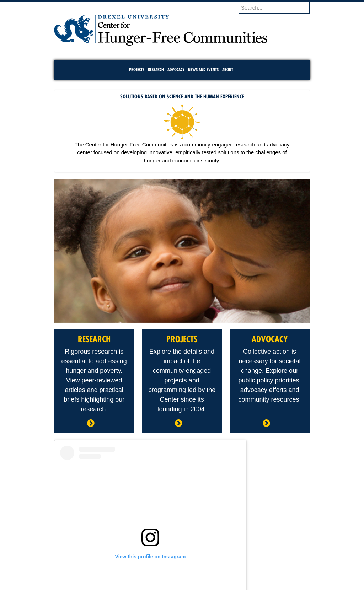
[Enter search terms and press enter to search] (278, 7)
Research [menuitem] (156, 69)
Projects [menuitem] (137, 69)
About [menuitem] (228, 69)
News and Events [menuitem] (203, 69)
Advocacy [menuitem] (176, 69)
